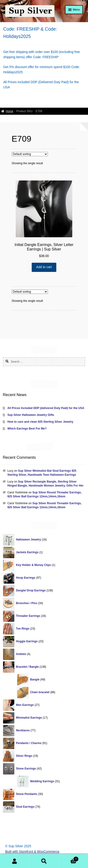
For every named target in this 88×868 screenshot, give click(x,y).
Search (44, 861)
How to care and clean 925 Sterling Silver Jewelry (40, 422)
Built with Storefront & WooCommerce (32, 852)
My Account (15, 861)
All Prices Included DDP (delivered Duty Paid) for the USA (46, 408)
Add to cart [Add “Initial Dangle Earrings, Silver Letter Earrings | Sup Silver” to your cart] (44, 267)
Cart (69, 858)
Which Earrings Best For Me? (27, 429)
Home (9, 111)
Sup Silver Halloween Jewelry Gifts (31, 415)
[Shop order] (30, 154)
